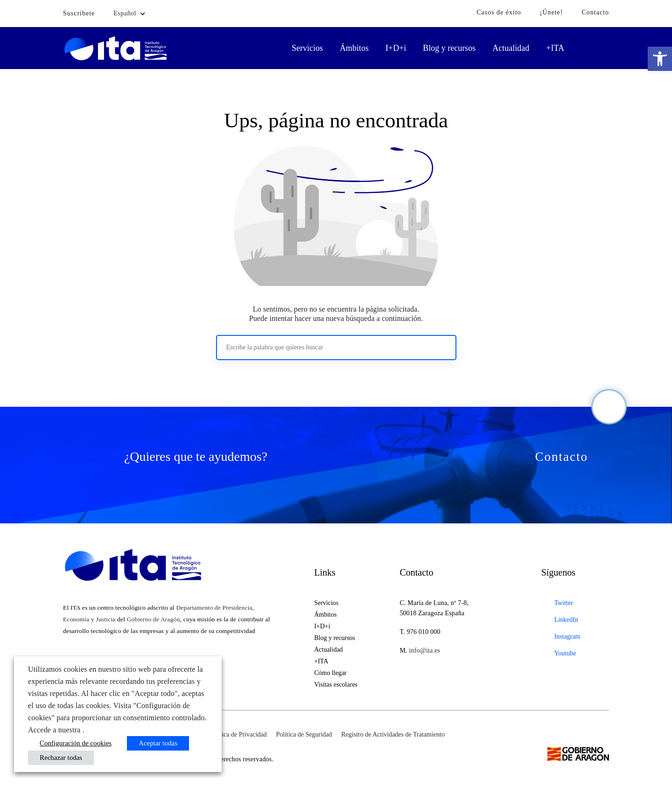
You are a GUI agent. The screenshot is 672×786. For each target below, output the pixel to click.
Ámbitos (354, 48)
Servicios (307, 48)
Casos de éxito (499, 12)
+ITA (555, 48)
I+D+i (396, 48)
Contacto (595, 12)
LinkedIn (566, 620)
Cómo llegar (330, 673)
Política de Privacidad (238, 734)
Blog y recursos (449, 48)
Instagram (567, 636)
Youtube (565, 653)
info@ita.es (424, 650)
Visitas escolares (336, 685)
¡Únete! (552, 12)
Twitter (564, 603)
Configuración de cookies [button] (76, 743)
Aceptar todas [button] (158, 743)
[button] (660, 59)
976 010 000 (424, 632)
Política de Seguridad (304, 734)
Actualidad (511, 48)
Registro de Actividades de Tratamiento (393, 734)
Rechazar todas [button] (61, 758)
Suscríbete (79, 13)
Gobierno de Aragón (154, 619)
